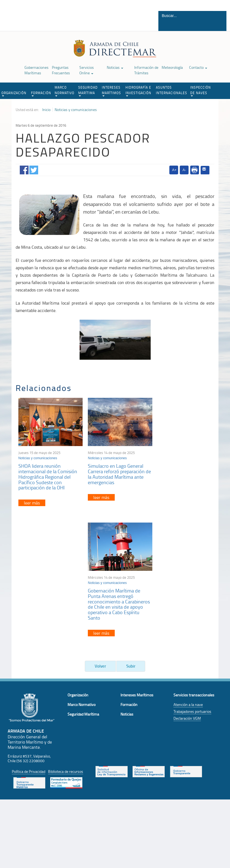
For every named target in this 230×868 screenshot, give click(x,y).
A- (184, 170)
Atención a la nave (188, 577)
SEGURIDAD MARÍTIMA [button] (88, 91)
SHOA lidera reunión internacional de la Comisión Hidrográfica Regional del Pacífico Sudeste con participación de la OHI (48, 474)
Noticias (115, 67)
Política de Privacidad (29, 644)
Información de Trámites (146, 70)
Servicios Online (87, 70)
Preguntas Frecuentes (61, 70)
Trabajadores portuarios (192, 584)
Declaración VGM (187, 591)
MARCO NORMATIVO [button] (64, 91)
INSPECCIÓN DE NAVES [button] (200, 91)
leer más (32, 500)
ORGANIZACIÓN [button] (14, 93)
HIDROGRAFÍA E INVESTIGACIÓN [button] (138, 91)
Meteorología (172, 67)
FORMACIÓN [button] (41, 93)
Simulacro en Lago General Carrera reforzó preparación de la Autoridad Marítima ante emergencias (113, 471)
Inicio (46, 110)
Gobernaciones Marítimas (37, 70)
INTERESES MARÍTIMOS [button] (111, 91)
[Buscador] (186, 16)
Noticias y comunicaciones (76, 110)
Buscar (219, 26)
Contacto (198, 67)
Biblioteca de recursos (66, 644)
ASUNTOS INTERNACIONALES (172, 90)
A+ (174, 170)
